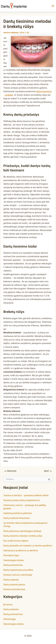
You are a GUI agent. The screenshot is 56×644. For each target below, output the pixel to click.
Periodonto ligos (11, 555)
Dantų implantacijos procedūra (18, 570)
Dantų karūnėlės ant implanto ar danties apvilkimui (28, 546)
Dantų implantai (11, 580)
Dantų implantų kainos (14, 585)
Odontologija (9, 619)
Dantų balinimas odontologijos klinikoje (22, 531)
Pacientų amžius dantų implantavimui (21, 500)
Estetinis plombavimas (14, 589)
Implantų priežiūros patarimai (17, 513)
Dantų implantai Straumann (17, 518)
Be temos (8, 605)
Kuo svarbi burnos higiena (16, 541)
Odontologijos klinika (13, 560)
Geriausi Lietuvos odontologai (18, 575)
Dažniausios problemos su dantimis (21, 551)
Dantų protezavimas (13, 565)
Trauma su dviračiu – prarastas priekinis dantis (26, 495)
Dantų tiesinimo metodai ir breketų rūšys (23, 536)
